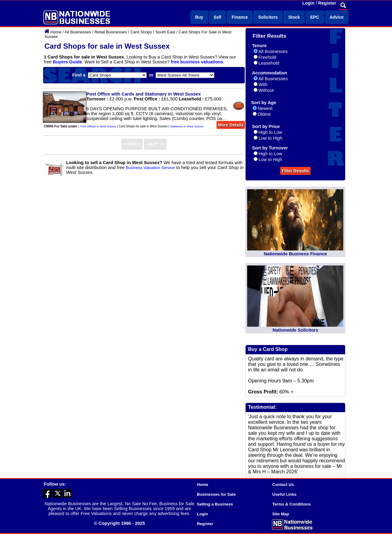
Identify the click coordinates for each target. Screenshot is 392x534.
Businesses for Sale (216, 494)
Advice (337, 17)
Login (308, 3)
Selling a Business (215, 504)
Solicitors (268, 17)
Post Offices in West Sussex (98, 126)
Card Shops (141, 32)
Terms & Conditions (292, 504)
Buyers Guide (67, 62)
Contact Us (283, 485)
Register (327, 3)
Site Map (281, 514)
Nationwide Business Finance (295, 254)
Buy (199, 17)
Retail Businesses (111, 32)
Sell (218, 17)
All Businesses (78, 32)
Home (56, 32)
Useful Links (284, 494)
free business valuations (197, 62)
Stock (294, 17)
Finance (240, 17)
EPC (315, 17)
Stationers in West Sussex (187, 126)
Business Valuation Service (151, 168)
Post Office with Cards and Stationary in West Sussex (144, 94)
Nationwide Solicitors (295, 330)
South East (165, 32)
